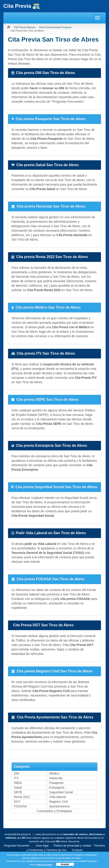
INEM (18, 783)
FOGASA (20, 806)
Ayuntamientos (60, 806)
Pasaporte (56, 783)
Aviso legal (42, 846)
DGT (17, 802)
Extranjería (57, 788)
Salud (18, 788)
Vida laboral (58, 797)
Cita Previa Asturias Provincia (55, 27)
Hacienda (56, 778)
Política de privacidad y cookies (72, 846)
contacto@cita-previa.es (17, 834)
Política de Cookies (44, 865)
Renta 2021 (22, 797)
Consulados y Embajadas (54, 811)
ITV (16, 778)
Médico (54, 773)
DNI (17, 773)
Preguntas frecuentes (17, 846)
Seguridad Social (61, 792)
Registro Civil (58, 802)
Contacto (77, 850)
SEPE (18, 792)
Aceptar (65, 864)
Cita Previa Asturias (25, 27)
